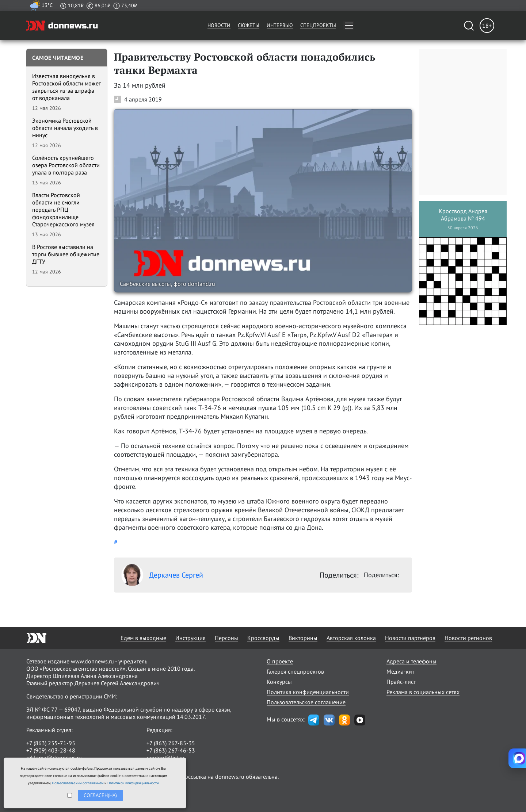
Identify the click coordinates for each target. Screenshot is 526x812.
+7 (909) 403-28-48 (51, 750)
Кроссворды (263, 638)
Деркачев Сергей (162, 575)
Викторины (303, 638)
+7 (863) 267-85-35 (171, 743)
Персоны (226, 638)
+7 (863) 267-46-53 (171, 750)
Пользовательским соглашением (78, 783)
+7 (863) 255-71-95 (51, 743)
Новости (219, 25)
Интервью (280, 25)
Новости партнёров (410, 638)
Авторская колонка (351, 638)
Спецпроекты (318, 25)
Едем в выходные (143, 638)
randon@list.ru (165, 758)
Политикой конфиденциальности (133, 783)
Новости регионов (468, 638)
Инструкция (190, 638)
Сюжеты (249, 25)
